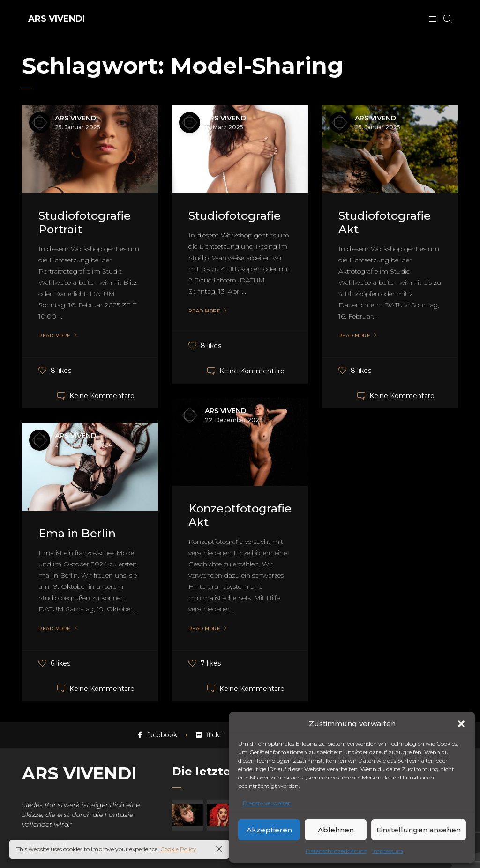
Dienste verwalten (267, 803)
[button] (461, 724)
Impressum (388, 851)
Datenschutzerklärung (337, 851)
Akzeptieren (269, 830)
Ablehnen (336, 830)
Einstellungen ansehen (419, 830)
